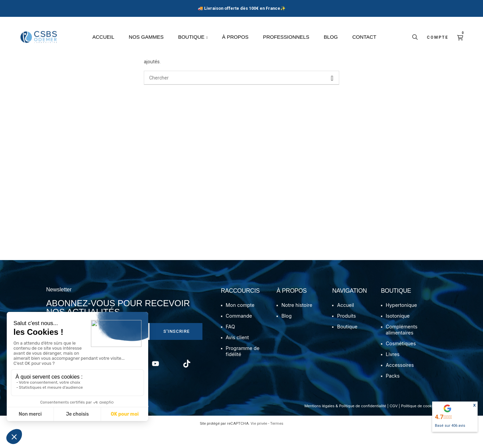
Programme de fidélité (243, 368)
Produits (347, 332)
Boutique (347, 343)
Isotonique (398, 332)
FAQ (230, 343)
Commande (239, 332)
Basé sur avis (450, 426)
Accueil (346, 322)
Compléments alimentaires (401, 346)
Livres (393, 371)
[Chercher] (241, 94)
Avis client (237, 354)
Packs (393, 392)
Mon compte (240, 322)
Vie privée (259, 440)
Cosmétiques (401, 360)
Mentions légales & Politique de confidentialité (345, 422)
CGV (394, 422)
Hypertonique (401, 322)
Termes (277, 440)
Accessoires (400, 381)
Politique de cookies (419, 422)
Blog (286, 332)
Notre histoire (297, 322)
